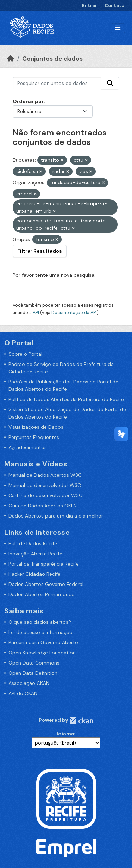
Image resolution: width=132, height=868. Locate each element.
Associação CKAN (29, 683)
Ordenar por (28, 101)
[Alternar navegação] (118, 28)
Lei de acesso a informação (40, 632)
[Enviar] (110, 83)
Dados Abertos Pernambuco (42, 594)
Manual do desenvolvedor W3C (45, 485)
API (36, 313)
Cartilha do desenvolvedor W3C (45, 495)
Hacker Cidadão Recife (34, 574)
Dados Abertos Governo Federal (46, 584)
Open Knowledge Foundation (42, 653)
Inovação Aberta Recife (35, 554)
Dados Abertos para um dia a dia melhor (56, 516)
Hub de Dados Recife (33, 543)
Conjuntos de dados (52, 59)
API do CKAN (23, 693)
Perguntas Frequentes (34, 437)
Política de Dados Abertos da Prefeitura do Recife (66, 399)
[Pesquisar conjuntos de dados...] (57, 83)
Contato (114, 5)
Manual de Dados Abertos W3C (45, 475)
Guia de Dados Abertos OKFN (43, 506)
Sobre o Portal (25, 354)
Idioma (65, 734)
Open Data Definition (33, 673)
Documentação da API (74, 313)
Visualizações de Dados (36, 427)
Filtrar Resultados (40, 251)
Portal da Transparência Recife (44, 564)
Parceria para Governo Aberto (43, 642)
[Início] (11, 59)
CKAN (81, 721)
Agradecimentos (28, 447)
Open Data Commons (34, 663)
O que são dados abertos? (40, 622)
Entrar (90, 5)
